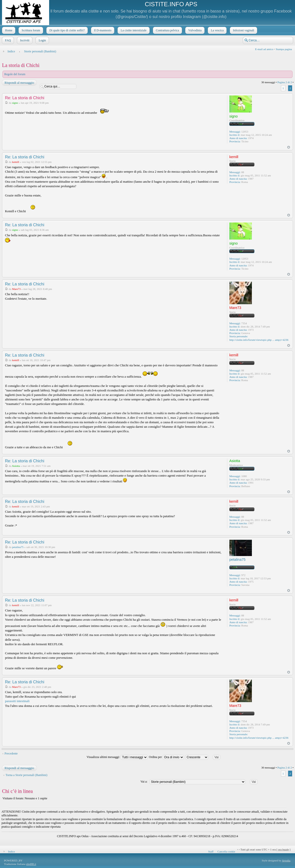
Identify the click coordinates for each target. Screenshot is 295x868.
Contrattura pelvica (167, 30)
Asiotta (16, 466)
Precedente (11, 753)
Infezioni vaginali (243, 30)
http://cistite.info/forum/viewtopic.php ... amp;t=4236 (259, 340)
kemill (16, 162)
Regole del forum (15, 74)
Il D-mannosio (102, 30)
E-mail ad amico (264, 49)
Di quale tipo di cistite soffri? (67, 30)
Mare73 (16, 289)
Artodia (286, 860)
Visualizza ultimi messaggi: (117, 757)
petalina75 (18, 547)
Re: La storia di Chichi (25, 98)
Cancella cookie (226, 851)
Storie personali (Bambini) (40, 51)
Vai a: (144, 782)
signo (15, 103)
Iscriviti (24, 40)
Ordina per (166, 757)
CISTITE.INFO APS (171, 4)
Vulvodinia (194, 30)
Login (42, 40)
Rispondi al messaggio (19, 83)
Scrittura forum (30, 30)
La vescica (217, 30)
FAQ (7, 40)
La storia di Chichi (21, 65)
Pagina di (285, 82)
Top (289, 147)
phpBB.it (31, 864)
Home (8, 30)
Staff (211, 851)
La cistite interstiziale (133, 30)
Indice (11, 51)
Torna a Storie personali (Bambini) (26, 775)
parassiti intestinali (17, 701)
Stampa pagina (284, 49)
